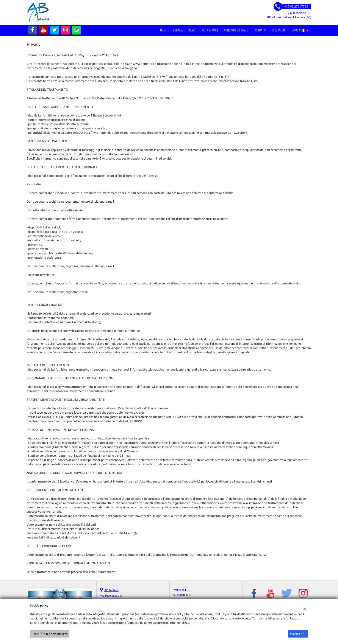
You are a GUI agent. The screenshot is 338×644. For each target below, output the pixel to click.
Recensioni (279, 30)
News (192, 30)
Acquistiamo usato (236, 30)
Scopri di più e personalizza (50, 634)
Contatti (260, 30)
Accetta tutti (298, 634)
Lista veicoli (210, 30)
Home (164, 30)
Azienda (178, 30)
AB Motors (111, 590)
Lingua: (300, 30)
